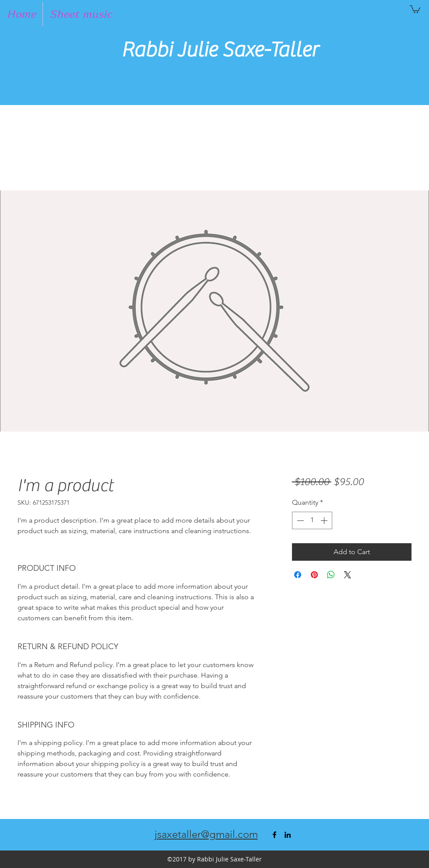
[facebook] (274, 835)
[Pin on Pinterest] (314, 575)
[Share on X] (348, 575)
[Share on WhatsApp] (331, 575)
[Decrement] (299, 520)
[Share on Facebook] (298, 575)
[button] (415, 9)
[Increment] (325, 520)
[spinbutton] (312, 520)
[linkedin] (288, 835)
